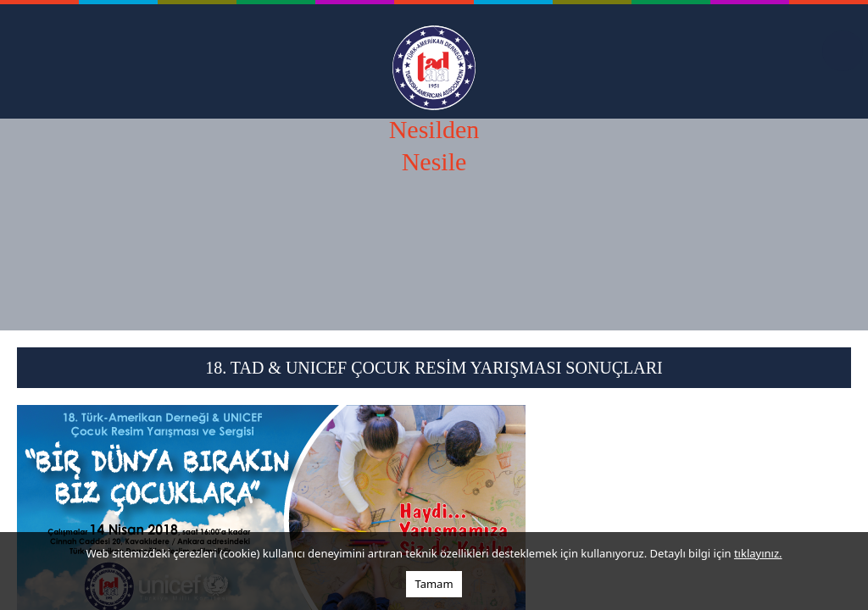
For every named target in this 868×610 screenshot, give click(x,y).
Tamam (434, 584)
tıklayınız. (758, 553)
